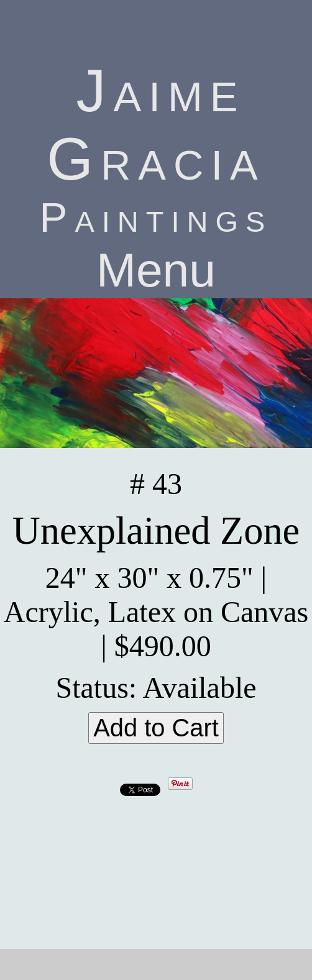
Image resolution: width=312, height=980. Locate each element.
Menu (156, 270)
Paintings (156, 217)
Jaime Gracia (156, 125)
